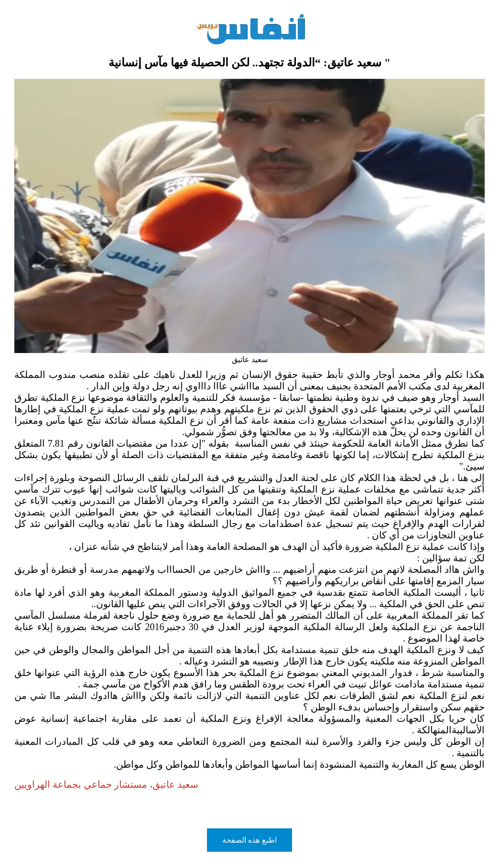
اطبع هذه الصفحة (249, 840)
